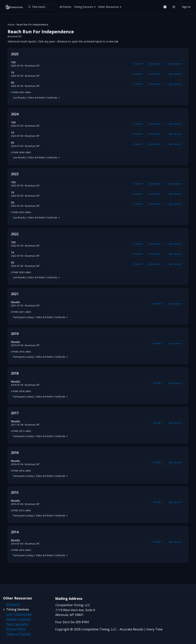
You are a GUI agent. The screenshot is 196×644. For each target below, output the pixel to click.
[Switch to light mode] (174, 7)
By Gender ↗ (156, 64)
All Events (65, 7)
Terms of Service (18, 634)
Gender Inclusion (18, 619)
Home (11, 25)
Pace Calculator (17, 624)
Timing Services (85, 7)
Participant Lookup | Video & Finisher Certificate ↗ (40, 317)
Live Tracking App (19, 614)
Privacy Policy (16, 629)
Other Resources (110, 7)
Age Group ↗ (176, 64)
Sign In (186, 7)
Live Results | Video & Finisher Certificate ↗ (36, 98)
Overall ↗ (139, 64)
